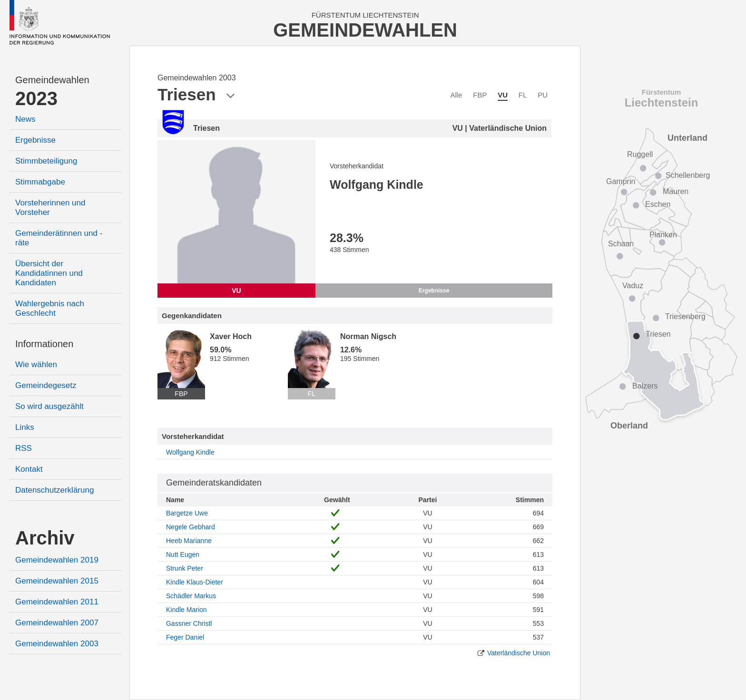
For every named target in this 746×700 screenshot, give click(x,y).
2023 (36, 98)
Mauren (676, 191)
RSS (24, 448)
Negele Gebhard (191, 527)
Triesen (658, 334)
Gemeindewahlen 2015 (57, 581)
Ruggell (640, 154)
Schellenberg (688, 175)
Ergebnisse (35, 140)
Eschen (658, 204)
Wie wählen (36, 365)
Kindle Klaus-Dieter (195, 582)
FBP (480, 95)
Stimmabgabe (40, 182)
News (25, 119)
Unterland (687, 138)
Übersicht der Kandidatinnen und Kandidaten (49, 273)
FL (523, 95)
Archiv (45, 538)
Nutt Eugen (183, 554)
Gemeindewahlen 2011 (57, 602)
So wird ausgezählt (49, 406)
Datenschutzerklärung (54, 490)
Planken (663, 235)
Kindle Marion (186, 610)
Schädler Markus (191, 596)
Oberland (629, 426)
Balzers (645, 386)
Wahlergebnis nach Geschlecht (50, 308)
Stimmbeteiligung (46, 161)
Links (25, 427)
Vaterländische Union (519, 653)
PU (543, 95)
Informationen (44, 344)
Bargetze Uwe (187, 513)
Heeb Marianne (189, 541)
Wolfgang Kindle (190, 452)
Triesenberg (685, 316)
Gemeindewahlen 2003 (57, 644)
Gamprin (621, 181)
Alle (456, 95)
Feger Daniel (185, 637)
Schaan (621, 244)
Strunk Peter (185, 568)
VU (503, 95)
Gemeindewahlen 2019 (57, 560)
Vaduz (633, 286)
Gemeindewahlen (52, 80)
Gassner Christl (189, 623)
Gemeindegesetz (46, 385)
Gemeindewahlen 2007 (57, 623)
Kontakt (29, 469)
